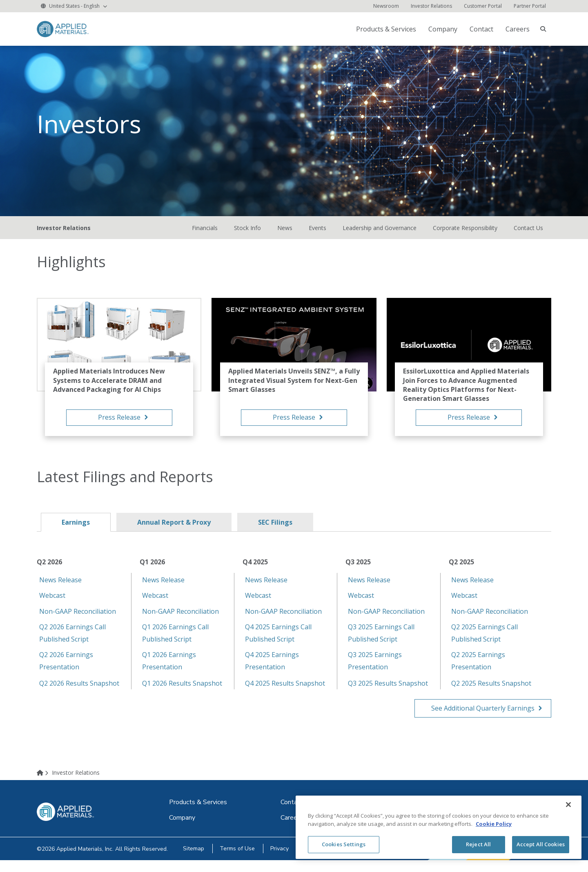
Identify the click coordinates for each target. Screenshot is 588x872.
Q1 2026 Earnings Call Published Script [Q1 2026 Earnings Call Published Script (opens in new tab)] (175, 642)
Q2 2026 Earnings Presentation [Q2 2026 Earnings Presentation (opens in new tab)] (66, 669)
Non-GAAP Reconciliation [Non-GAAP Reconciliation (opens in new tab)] (78, 620)
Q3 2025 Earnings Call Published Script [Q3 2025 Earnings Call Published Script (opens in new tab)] (381, 642)
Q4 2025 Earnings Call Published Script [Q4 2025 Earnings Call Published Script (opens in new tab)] (278, 642)
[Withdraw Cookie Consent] (387, 860)
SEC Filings (275, 531)
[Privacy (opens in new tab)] (286, 860)
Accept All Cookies (541, 844)
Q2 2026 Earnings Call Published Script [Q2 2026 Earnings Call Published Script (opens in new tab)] (72, 642)
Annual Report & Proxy (174, 531)
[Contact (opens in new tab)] (482, 29)
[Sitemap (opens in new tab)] (195, 860)
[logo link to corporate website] (63, 28)
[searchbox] (543, 29)
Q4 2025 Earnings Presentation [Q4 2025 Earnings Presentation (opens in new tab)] (272, 669)
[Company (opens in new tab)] (444, 29)
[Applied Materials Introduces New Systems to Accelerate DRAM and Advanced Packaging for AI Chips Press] (119, 415)
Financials (205, 236)
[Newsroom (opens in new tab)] (386, 6)
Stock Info (247, 236)
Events (317, 236)
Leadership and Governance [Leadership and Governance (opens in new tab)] (380, 236)
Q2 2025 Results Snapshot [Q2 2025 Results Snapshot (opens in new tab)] (491, 692)
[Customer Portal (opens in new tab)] (483, 6)
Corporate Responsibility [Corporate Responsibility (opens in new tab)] (465, 236)
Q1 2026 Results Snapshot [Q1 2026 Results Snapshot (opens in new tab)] (182, 692)
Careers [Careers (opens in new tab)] (518, 29)
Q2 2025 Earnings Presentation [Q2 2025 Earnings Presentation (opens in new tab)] (478, 669)
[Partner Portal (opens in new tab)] (530, 6)
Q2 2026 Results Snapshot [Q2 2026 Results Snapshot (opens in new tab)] (79, 692)
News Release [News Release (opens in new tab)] (60, 588)
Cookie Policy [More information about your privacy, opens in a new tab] (494, 824)
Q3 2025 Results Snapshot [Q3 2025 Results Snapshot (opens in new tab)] (388, 692)
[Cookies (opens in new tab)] (324, 860)
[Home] (44, 784)
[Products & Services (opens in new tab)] (387, 29)
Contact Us (528, 236)
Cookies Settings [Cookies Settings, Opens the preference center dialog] (344, 844)
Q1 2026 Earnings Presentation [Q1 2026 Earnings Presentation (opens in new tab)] (169, 669)
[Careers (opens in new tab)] (292, 830)
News (285, 236)
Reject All (478, 844)
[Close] (568, 805)
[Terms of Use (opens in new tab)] (241, 860)
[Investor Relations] (431, 6)
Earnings (76, 531)
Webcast (52, 604)
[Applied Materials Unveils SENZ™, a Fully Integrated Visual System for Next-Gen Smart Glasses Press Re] (294, 415)
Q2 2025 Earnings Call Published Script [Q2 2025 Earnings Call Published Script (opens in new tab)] (484, 642)
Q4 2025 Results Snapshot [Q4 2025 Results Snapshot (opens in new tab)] (285, 692)
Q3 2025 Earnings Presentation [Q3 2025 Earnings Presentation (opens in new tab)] (375, 669)
